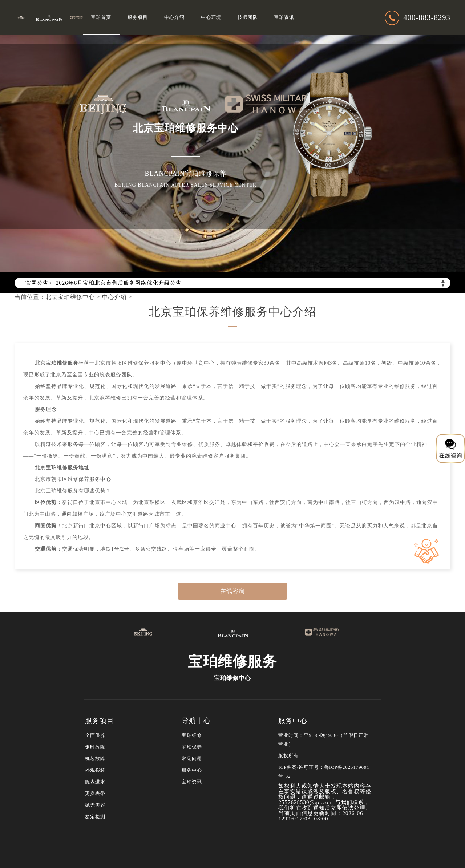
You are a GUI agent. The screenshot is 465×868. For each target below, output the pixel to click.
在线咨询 (232, 591)
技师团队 (248, 17)
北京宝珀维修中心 (70, 297)
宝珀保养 (192, 747)
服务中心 (192, 770)
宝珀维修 (192, 735)
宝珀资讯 (284, 17)
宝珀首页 (101, 17)
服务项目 (138, 17)
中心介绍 (174, 17)
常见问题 (192, 759)
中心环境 (211, 17)
